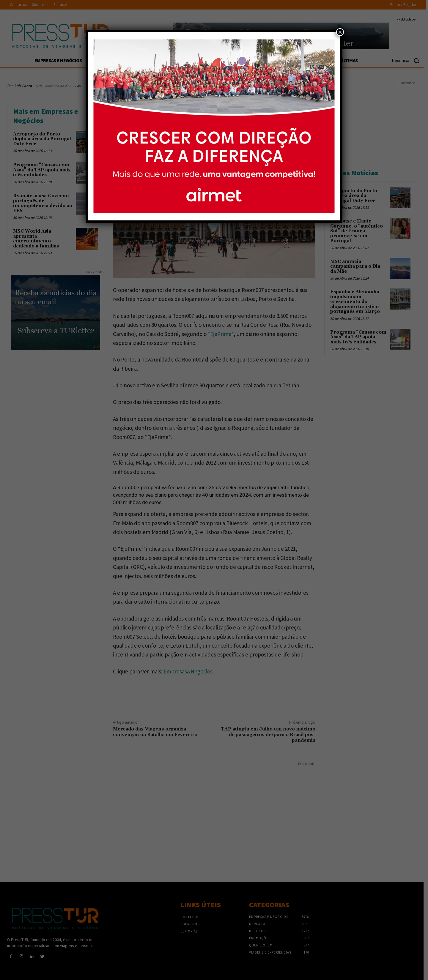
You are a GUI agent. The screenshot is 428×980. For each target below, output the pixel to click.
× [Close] (340, 32)
